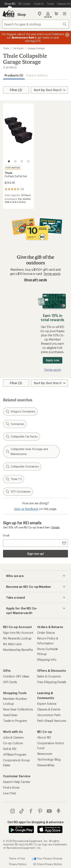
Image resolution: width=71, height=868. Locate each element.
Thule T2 (14, 479)
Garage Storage (36, 48)
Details (56, 527)
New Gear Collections (18, 709)
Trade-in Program (15, 721)
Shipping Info (47, 659)
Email (6, 535)
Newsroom (45, 754)
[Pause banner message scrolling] (67, 35)
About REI (44, 737)
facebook (31, 811)
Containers (15, 424)
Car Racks (18, 48)
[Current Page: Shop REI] (10, 4)
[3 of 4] (22, 161)
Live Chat (9, 793)
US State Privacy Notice (48, 864)
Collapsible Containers (22, 467)
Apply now (53, 360)
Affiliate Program (15, 754)
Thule (6, 48)
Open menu (65, 14)
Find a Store (11, 787)
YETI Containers (18, 492)
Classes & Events (49, 709)
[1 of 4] (9, 161)
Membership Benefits (18, 650)
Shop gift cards (35, 280)
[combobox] (35, 24)
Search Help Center (17, 782)
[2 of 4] (15, 161)
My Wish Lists (12, 644)
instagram (12, 811)
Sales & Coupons (49, 676)
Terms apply (52, 274)
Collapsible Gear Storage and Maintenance (27, 451)
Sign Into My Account (18, 633)
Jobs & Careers (13, 737)
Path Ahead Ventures (52, 721)
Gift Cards (10, 682)
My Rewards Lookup (17, 638)
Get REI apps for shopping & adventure (35, 822)
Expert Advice (37, 75)
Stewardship (46, 765)
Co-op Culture (13, 743)
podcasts (59, 811)
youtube (49, 811)
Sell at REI (10, 749)
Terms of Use (17, 858)
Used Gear (10, 715)
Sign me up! (35, 554)
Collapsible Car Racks (21, 437)
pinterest (40, 811)
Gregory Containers (20, 412)
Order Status (46, 633)
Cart (56, 14)
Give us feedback (26, 509)
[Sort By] (49, 90)
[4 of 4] (28, 161)
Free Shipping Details (52, 682)
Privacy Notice (18, 864)
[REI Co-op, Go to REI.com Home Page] (8, 14)
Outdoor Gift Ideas (16, 676)
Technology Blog (49, 759)
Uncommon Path (49, 715)
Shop (22, 14)
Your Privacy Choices (47, 859)
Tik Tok (22, 811)
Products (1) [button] (14, 75)
